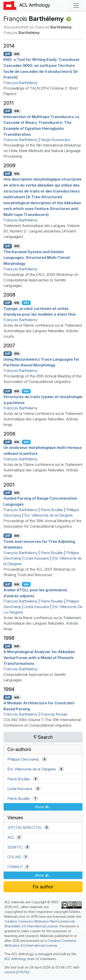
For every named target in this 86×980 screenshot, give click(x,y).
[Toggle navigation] (76, 6)
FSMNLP (15, 867)
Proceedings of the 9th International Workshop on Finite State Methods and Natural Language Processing (42, 151)
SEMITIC (15, 847)
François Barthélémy (21, 220)
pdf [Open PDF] (8, 54)
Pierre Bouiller (52, 553)
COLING (14, 857)
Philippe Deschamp (23, 759)
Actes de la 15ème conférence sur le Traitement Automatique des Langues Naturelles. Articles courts (43, 331)
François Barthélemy (21, 83)
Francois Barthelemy (21, 669)
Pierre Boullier (52, 510)
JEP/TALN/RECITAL (25, 827)
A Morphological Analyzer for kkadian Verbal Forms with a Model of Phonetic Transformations (39, 658)
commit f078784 (17, 972)
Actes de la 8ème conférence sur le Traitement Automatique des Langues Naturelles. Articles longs (42, 623)
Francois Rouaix (54, 714)
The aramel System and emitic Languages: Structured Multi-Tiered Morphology (37, 257)
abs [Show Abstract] (26, 303)
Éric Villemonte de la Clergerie (49, 515)
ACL (11, 837)
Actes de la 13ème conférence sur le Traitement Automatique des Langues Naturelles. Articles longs (43, 470)
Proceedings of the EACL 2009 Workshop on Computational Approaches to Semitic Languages (41, 280)
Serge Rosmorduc (56, 140)
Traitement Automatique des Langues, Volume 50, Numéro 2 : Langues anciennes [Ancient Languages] (42, 231)
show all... (43, 807)
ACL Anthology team (20, 959)
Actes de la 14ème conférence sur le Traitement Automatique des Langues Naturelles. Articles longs (43, 419)
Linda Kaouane (37, 558)
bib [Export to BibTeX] (17, 54)
